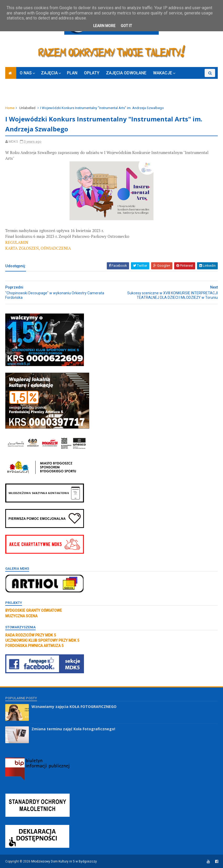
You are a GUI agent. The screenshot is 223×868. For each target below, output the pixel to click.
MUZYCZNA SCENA (21, 616)
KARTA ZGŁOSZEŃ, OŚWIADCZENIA (38, 248)
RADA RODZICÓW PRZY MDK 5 (31, 635)
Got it (126, 26)
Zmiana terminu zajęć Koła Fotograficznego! (73, 729)
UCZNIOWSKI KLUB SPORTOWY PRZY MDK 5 (42, 640)
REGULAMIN (17, 242)
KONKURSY (192, 81)
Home (10, 108)
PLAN (72, 73)
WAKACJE (163, 73)
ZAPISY (16, 93)
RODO (35, 93)
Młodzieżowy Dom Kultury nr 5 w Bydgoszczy (64, 861)
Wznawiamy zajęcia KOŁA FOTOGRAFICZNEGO (74, 707)
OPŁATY (92, 73)
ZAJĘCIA (49, 73)
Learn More (104, 26)
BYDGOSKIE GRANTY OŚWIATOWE (34, 610)
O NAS (26, 73)
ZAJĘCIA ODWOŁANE (126, 73)
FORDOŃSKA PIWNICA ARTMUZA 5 (34, 646)
